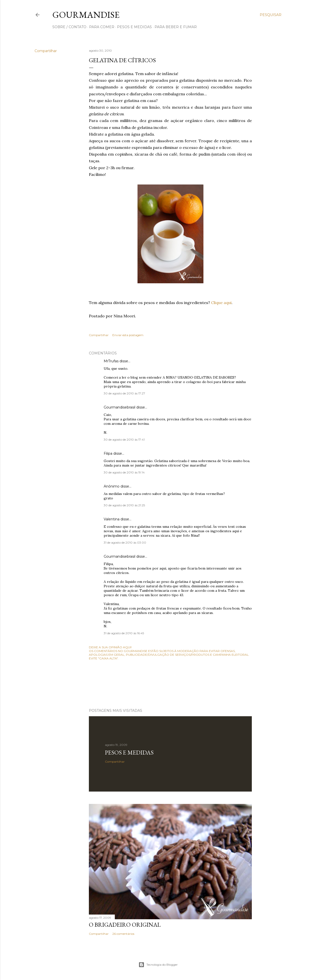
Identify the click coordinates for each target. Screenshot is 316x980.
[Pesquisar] (271, 15)
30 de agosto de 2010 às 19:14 (124, 472)
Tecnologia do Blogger (158, 965)
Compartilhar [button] (46, 51)
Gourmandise (86, 15)
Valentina (112, 519)
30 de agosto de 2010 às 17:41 (124, 439)
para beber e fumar (176, 27)
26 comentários (123, 934)
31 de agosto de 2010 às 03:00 (125, 542)
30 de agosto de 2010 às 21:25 (124, 505)
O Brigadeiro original (125, 925)
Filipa (108, 453)
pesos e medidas (134, 27)
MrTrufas (111, 361)
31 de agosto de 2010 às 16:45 (124, 633)
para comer (102, 27)
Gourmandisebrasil (119, 407)
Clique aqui (221, 303)
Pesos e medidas (129, 752)
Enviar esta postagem (128, 335)
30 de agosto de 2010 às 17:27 (124, 393)
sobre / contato (69, 27)
